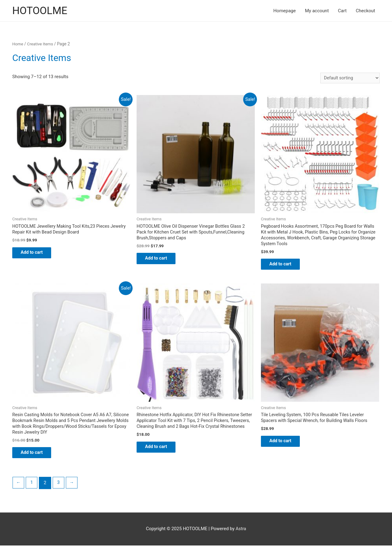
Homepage (284, 11)
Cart (342, 11)
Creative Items (41, 44)
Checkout (366, 11)
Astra (241, 534)
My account (317, 11)
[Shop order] (349, 79)
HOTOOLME (41, 11)
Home (18, 44)
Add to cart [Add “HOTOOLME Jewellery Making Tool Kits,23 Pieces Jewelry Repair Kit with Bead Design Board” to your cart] (36, 255)
